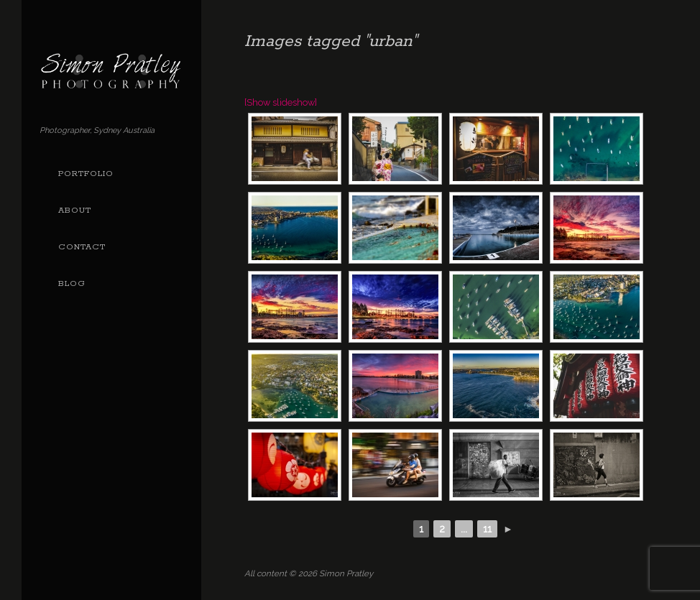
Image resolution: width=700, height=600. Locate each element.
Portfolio (86, 174)
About (75, 211)
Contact (82, 247)
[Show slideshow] (281, 102)
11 (487, 529)
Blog (72, 284)
